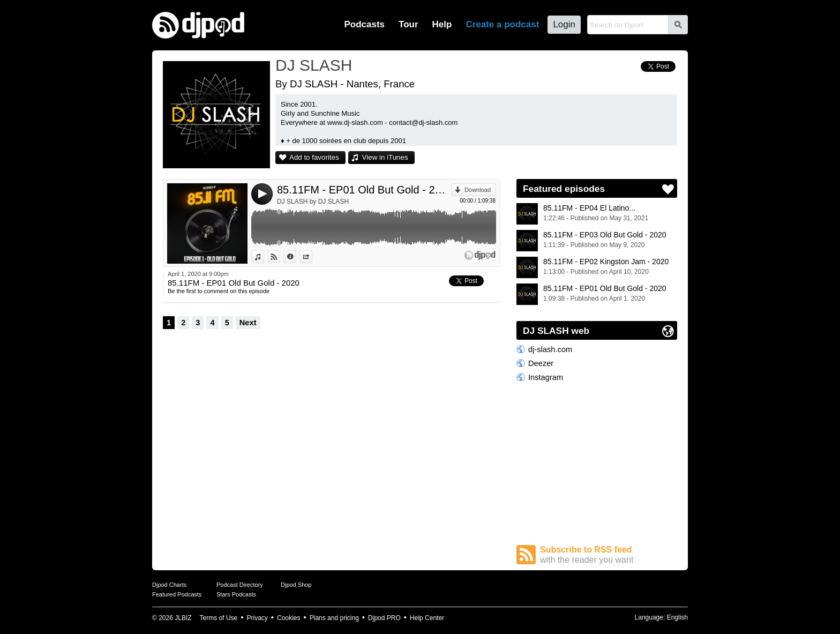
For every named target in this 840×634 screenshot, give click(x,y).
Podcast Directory (240, 585)
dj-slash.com (550, 349)
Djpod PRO (384, 618)
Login (564, 24)
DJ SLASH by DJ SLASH (313, 202)
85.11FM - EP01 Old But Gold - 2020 (364, 190)
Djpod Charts (169, 585)
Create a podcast (502, 24)
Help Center (427, 618)
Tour (408, 24)
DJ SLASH (314, 65)
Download (478, 190)
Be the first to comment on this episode (219, 291)
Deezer (541, 363)
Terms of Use (219, 618)
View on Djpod (280, 257)
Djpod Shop (296, 585)
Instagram (546, 377)
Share (312, 257)
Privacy (257, 618)
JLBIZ (183, 618)
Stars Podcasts (236, 594)
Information (296, 257)
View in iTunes (385, 157)
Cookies (288, 618)
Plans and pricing (334, 618)
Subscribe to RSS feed (609, 555)
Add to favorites (314, 157)
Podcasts (364, 24)
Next (248, 323)
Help (442, 24)
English (677, 617)
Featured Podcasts (177, 594)
